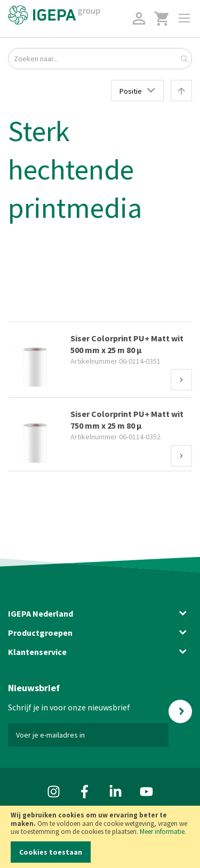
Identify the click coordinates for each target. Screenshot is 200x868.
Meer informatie (162, 832)
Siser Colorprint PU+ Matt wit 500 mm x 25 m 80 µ (127, 344)
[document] (100, 837)
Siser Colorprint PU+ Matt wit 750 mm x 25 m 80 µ (127, 420)
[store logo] (54, 15)
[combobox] (100, 59)
